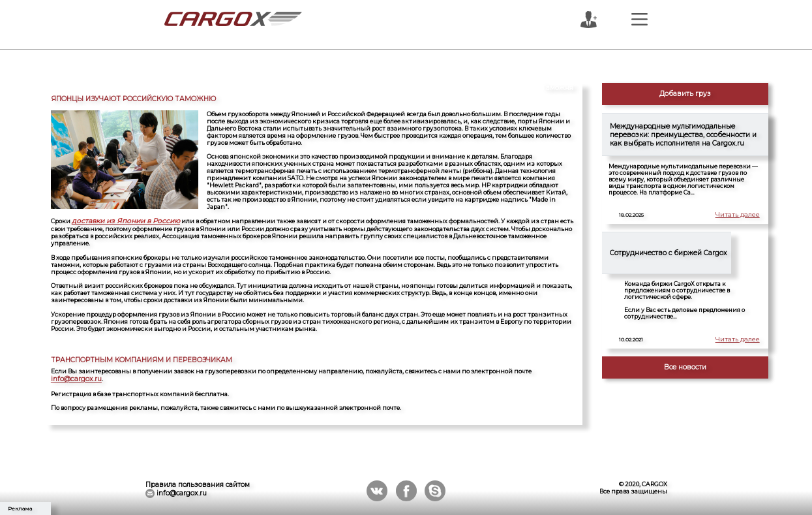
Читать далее (738, 215)
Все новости (685, 367)
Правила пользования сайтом (198, 482)
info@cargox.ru (74, 377)
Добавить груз (685, 94)
